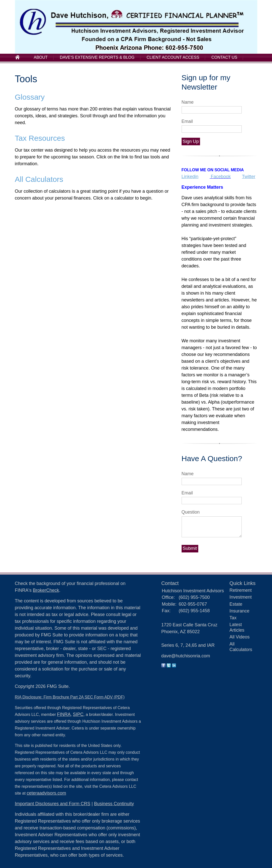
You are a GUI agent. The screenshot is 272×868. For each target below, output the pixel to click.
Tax (233, 618)
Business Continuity (114, 804)
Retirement (241, 590)
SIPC (78, 714)
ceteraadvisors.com (46, 793)
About (41, 57)
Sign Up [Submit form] (191, 142)
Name (188, 102)
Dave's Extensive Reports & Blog (97, 57)
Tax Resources (40, 138)
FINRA (64, 714)
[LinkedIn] (174, 666)
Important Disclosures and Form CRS (53, 804)
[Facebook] (163, 666)
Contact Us (224, 57)
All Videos (240, 637)
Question (191, 512)
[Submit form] (190, 549)
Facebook (221, 177)
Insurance (240, 611)
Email (187, 121)
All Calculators (39, 179)
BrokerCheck (46, 590)
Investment (241, 597)
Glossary (30, 97)
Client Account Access (173, 57)
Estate (236, 604)
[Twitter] (169, 666)
